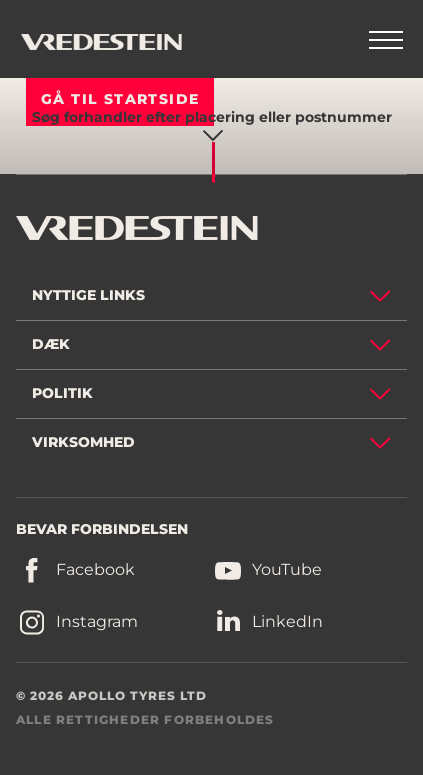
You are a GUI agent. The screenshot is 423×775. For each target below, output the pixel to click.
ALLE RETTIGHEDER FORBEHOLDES (145, 719)
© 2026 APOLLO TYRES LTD (111, 695)
